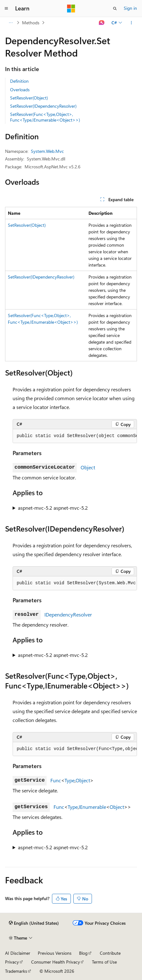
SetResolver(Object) (29, 98)
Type (70, 780)
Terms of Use (104, 962)
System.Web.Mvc (47, 151)
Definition (19, 81)
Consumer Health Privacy (56, 962)
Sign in (130, 8)
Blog (83, 953)
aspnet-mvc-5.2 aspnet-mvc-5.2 (53, 508)
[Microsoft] (71, 9)
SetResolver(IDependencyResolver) (43, 106)
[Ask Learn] (102, 23)
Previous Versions (55, 953)
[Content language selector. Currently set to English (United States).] (34, 923)
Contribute (110, 953)
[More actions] (131, 23)
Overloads (20, 90)
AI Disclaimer (18, 953)
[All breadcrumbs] (11, 23)
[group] (75, 436)
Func (56, 780)
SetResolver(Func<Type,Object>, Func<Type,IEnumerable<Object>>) (45, 117)
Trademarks (16, 971)
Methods (31, 23)
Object (88, 467)
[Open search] (115, 9)
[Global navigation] (6, 9)
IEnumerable (92, 807)
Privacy (12, 962)
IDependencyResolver (68, 614)
